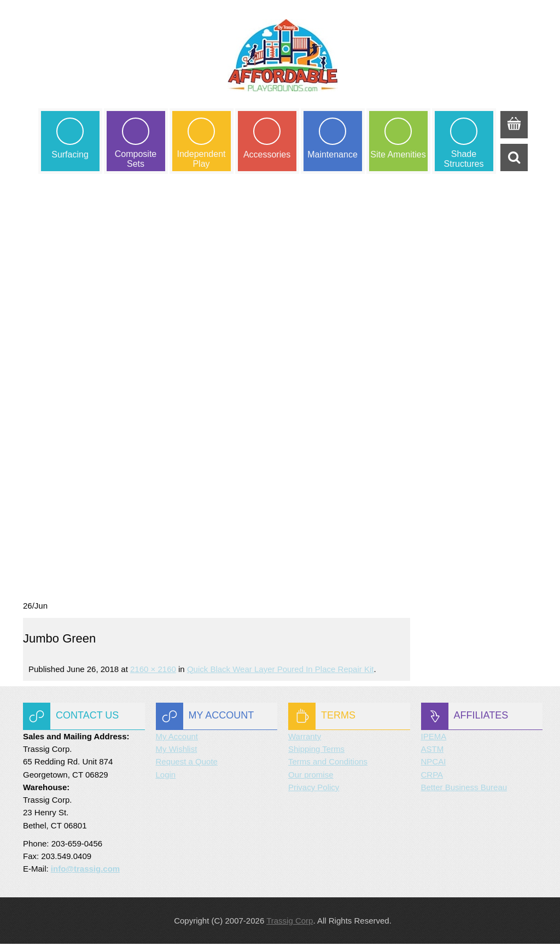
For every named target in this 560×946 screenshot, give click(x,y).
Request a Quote (187, 764)
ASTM (433, 752)
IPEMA (434, 738)
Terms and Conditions (328, 764)
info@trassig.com (85, 871)
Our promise (311, 777)
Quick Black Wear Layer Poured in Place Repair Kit (281, 671)
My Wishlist (177, 752)
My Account (177, 738)
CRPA (432, 777)
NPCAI (434, 764)
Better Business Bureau (464, 789)
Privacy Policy (314, 789)
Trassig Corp (290, 923)
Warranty (305, 738)
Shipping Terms (316, 752)
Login (166, 777)
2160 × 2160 (153, 671)
